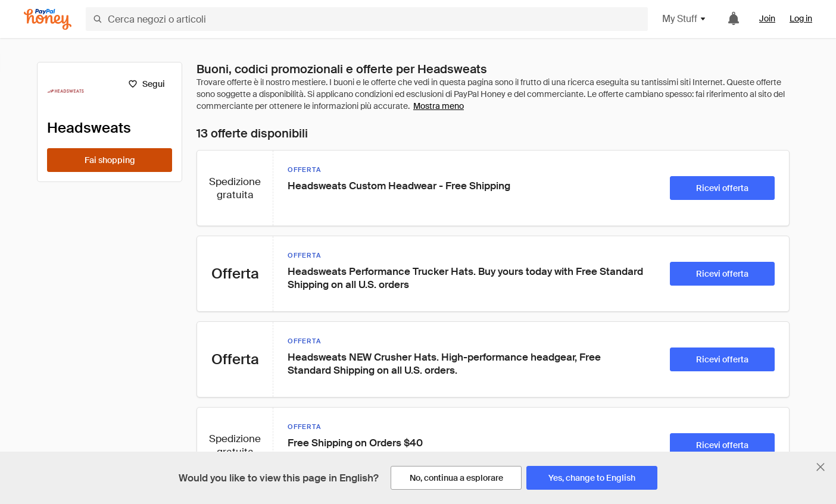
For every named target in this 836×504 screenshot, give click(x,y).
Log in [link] (801, 18)
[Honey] (48, 19)
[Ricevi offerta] (722, 188)
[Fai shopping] (110, 160)
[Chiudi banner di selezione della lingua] (821, 467)
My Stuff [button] (684, 19)
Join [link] (767, 18)
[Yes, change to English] (592, 478)
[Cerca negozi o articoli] (367, 19)
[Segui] (146, 84)
